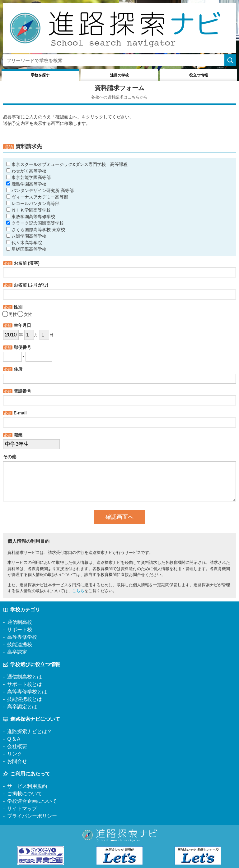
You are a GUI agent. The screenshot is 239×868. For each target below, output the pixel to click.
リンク (15, 754)
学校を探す (40, 75)
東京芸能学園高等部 (28, 177)
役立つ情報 (199, 75)
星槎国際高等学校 (26, 249)
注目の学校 (119, 75)
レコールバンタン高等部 (33, 203)
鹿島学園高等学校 (26, 184)
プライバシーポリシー (32, 816)
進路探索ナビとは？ (30, 731)
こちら (78, 591)
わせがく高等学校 (26, 171)
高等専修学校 (22, 637)
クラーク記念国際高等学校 (35, 223)
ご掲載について (25, 794)
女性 (25, 314)
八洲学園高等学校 (26, 236)
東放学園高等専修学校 (31, 217)
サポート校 (20, 630)
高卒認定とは (22, 707)
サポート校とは (25, 684)
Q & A (14, 739)
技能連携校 (20, 644)
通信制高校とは (25, 677)
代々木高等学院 (24, 243)
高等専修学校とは (27, 692)
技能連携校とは (25, 699)
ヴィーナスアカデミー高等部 (37, 197)
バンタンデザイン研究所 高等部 (40, 190)
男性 (10, 314)
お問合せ (17, 761)
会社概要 (17, 746)
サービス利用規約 (27, 786)
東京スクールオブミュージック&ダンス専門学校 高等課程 (67, 164)
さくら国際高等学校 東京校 (36, 230)
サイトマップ (22, 809)
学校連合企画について (32, 801)
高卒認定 (17, 652)
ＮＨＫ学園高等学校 (28, 210)
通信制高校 (20, 622)
